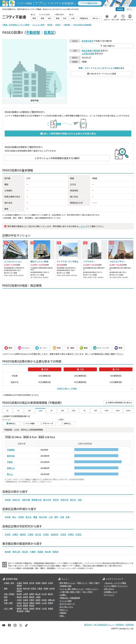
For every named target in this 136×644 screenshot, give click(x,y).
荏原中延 (11, 456)
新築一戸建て (76, 592)
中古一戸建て (88, 592)
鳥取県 (32, 603)
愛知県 (19, 597)
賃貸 (61, 583)
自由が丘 (16, 500)
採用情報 (130, 625)
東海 (6, 597)
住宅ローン (64, 610)
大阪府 (19, 600)
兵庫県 (25, 600)
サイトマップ (109, 595)
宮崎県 (50, 608)
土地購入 (63, 595)
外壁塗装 (63, 613)
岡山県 (25, 603)
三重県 (38, 597)
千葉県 (33, 552)
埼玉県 (25, 552)
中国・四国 (8, 603)
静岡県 (32, 597)
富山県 (38, 594)
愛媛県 (25, 605)
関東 (6, 588)
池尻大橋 (26, 500)
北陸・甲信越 (9, 594)
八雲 (51, 517)
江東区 (31, 534)
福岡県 (19, 608)
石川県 (44, 594)
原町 (56, 517)
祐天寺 (56, 500)
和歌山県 (51, 600)
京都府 (32, 600)
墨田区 (23, 534)
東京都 (85, 41)
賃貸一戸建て (94, 583)
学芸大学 (64, 500)
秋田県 (44, 583)
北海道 (19, 583)
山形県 (50, 583)
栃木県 (48, 552)
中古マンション (92, 589)
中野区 (71, 534)
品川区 (38, 534)
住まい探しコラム (66, 607)
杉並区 (78, 534)
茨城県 (40, 552)
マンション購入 (65, 589)
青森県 (25, 583)
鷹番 (35, 517)
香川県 (19, 605)
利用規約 (120, 625)
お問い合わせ (109, 589)
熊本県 (38, 608)
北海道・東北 (9, 583)
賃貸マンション (70, 583)
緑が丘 (73, 500)
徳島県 (50, 603)
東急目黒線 (87, 51)
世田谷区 (55, 534)
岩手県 (32, 583)
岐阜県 (25, 597)
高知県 (32, 605)
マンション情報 (65, 601)
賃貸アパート (82, 583)
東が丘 (29, 517)
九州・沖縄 (8, 608)
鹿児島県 (20, 611)
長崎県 (32, 608)
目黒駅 (91, 54)
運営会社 (88, 625)
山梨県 (25, 594)
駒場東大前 (37, 500)
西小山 (10, 474)
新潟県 (19, 594)
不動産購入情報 (65, 586)
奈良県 (44, 600)
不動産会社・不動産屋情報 (70, 598)
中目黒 (8, 500)
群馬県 (56, 552)
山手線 (85, 54)
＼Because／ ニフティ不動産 (115, 583)
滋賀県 (38, 600)
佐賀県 (25, 608)
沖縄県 (27, 611)
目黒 (68, 517)
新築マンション (78, 589)
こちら (82, 226)
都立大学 (47, 500)
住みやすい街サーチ (67, 604)
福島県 (19, 585)
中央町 (21, 517)
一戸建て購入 (65, 592)
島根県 (38, 603)
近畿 (6, 600)
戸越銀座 (11, 450)
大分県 (44, 608)
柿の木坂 (43, 517)
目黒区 (49, 32)
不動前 (10, 462)
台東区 (15, 534)
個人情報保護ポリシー (104, 625)
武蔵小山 (11, 468)
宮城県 (38, 583)
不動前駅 (33, 32)
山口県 (44, 603)
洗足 (80, 500)
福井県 (50, 594)
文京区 (8, 534)
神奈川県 (16, 552)
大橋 (62, 517)
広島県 (19, 603)
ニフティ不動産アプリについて (116, 586)
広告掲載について (111, 592)
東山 (14, 517)
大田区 (46, 534)
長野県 (32, 594)
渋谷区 (63, 534)
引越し (62, 616)
